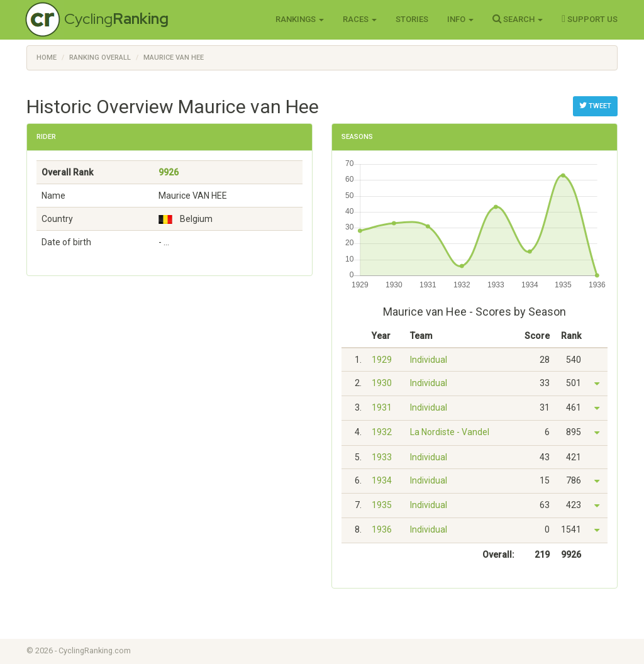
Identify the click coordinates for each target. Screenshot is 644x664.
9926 (169, 172)
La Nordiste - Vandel (450, 432)
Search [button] (518, 19)
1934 (382, 480)
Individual (429, 360)
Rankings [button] (300, 19)
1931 (382, 407)
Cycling (116, 19)
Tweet (595, 106)
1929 (382, 360)
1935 (382, 505)
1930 (382, 383)
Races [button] (360, 19)
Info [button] (460, 19)
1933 (382, 457)
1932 (382, 432)
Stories (412, 19)
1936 (382, 529)
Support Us (590, 19)
